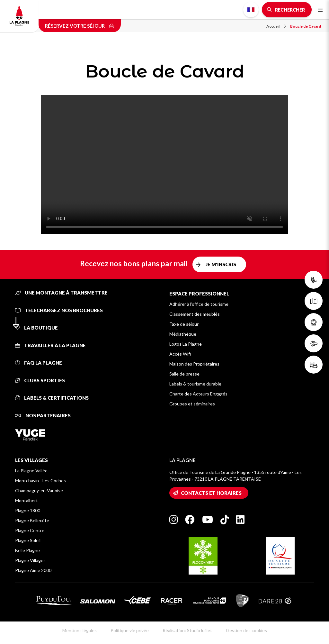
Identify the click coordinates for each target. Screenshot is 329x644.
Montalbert (27, 500)
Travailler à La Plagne (50, 345)
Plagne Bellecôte (32, 520)
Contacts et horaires (211, 493)
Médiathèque (183, 334)
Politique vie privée (130, 630)
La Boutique (36, 328)
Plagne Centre (30, 530)
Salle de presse (184, 374)
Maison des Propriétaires (194, 364)
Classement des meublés (195, 314)
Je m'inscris (221, 264)
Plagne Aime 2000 (33, 570)
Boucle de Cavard (306, 26)
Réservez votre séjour (80, 26)
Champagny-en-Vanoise (39, 490)
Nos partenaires (43, 415)
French (251, 10)
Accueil (276, 26)
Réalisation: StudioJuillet (187, 630)
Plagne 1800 (28, 510)
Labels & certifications (52, 398)
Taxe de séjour (184, 324)
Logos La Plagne (186, 344)
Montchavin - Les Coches (40, 481)
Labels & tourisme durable (195, 384)
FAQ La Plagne (39, 363)
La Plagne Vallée (31, 471)
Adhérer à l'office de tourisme (199, 304)
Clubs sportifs (40, 380)
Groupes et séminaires (192, 404)
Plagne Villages (30, 560)
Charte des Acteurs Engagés (198, 394)
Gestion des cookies (246, 630)
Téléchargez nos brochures (59, 310)
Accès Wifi (180, 354)
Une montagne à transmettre (61, 293)
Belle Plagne (27, 550)
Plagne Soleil (28, 540)
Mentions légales (80, 630)
